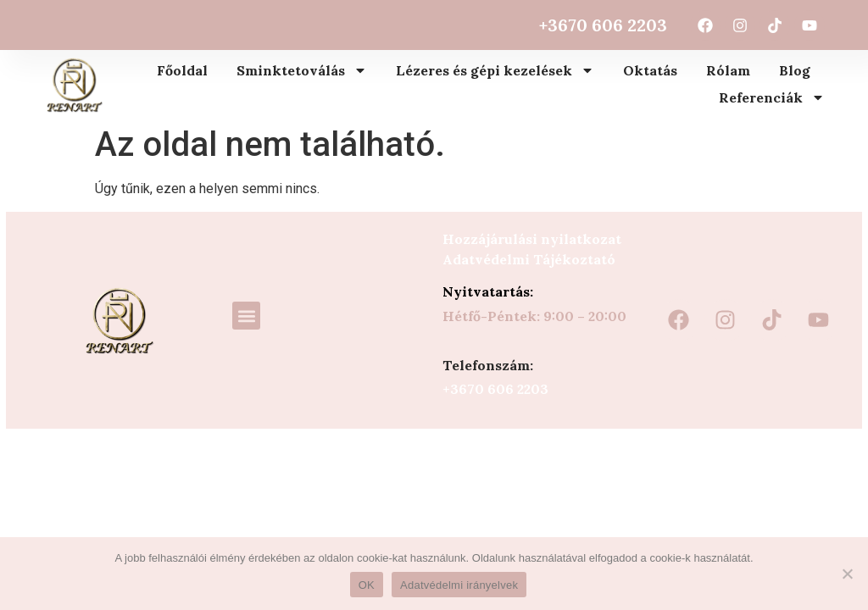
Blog (795, 70)
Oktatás (650, 70)
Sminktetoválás (302, 70)
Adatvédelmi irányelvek (459, 585)
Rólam (728, 70)
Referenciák (772, 97)
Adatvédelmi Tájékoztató (529, 259)
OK (367, 585)
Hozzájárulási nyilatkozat (532, 239)
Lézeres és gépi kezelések (495, 70)
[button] (246, 316)
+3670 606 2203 (603, 25)
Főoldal (182, 70)
